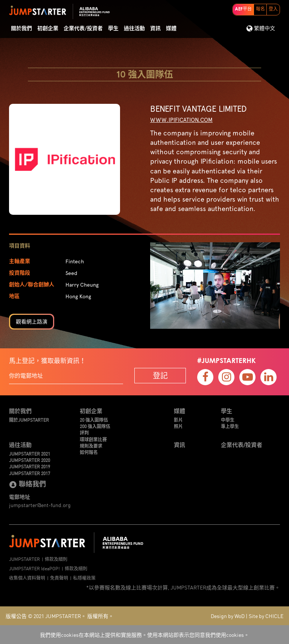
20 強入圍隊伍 (94, 420)
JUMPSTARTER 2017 (30, 473)
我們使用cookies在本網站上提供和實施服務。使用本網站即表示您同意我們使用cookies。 (144, 635)
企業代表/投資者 (83, 29)
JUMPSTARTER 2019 (30, 466)
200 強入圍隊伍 (95, 426)
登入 (273, 9)
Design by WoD (228, 616)
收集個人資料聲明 (27, 578)
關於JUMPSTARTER (29, 420)
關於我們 (21, 29)
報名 (260, 9)
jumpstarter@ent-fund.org (40, 505)
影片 (178, 420)
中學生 (228, 420)
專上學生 (230, 426)
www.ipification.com (181, 120)
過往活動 (134, 29)
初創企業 (48, 29)
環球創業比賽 (93, 439)
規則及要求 (91, 446)
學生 (113, 29)
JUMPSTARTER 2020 (30, 460)
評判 (84, 432)
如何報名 (89, 452)
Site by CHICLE (266, 616)
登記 (160, 375)
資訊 (155, 29)
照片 (178, 426)
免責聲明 (59, 578)
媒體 (171, 29)
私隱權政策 (84, 578)
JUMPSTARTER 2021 (30, 453)
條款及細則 (56, 559)
